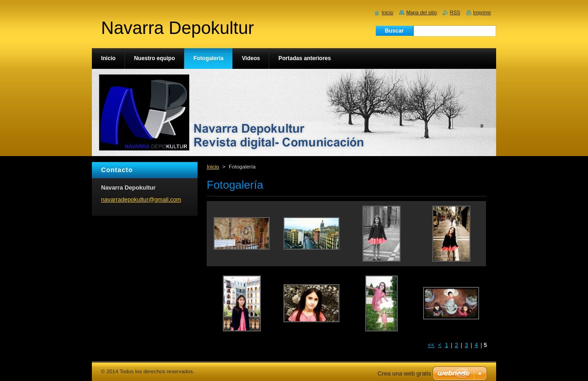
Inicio (213, 167)
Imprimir (482, 12)
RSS (455, 12)
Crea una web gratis (404, 373)
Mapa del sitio (421, 12)
